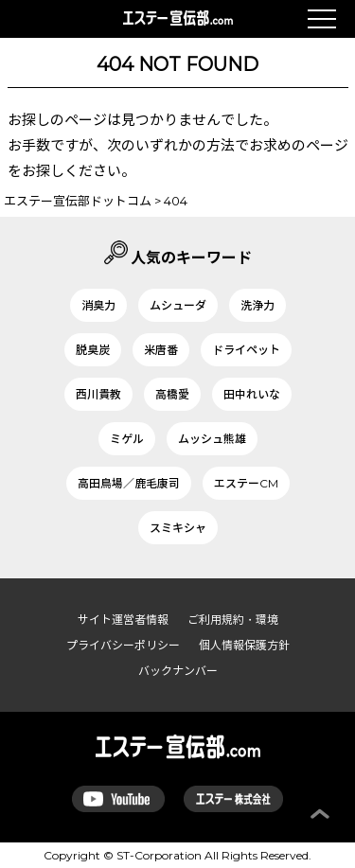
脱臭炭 (93, 350)
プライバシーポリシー (123, 645)
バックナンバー (178, 671)
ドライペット (246, 350)
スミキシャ (178, 528)
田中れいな (252, 394)
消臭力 (98, 305)
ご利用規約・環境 (233, 620)
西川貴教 (98, 394)
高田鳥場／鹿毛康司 (129, 483)
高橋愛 (172, 394)
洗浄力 (257, 305)
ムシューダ (178, 305)
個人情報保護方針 (244, 645)
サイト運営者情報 (123, 620)
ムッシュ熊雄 (212, 439)
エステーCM (246, 483)
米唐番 (161, 350)
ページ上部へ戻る (319, 814)
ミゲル (127, 439)
